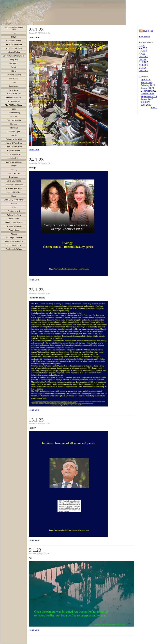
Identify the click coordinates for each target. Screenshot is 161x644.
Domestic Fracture (14, 98)
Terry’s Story (14, 230)
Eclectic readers (14, 151)
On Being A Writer (14, 75)
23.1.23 (36, 290)
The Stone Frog (14, 113)
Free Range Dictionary (14, 238)
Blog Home (145, 37)
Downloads (14, 177)
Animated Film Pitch (14, 188)
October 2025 (147, 94)
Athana (14, 234)
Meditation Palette (14, 158)
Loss (14, 82)
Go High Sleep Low (14, 226)
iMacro (14, 135)
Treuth (14, 67)
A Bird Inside (14, 219)
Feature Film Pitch (14, 192)
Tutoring (14, 169)
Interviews (14, 128)
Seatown (14, 116)
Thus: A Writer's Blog (14, 154)
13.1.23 (36, 420)
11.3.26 (143, 68)
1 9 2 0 (14, 204)
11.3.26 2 (144, 65)
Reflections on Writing (14, 223)
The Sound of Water (14, 147)
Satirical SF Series (14, 41)
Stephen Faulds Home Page (14, 28)
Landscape (14, 86)
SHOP (14, 37)
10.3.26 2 (144, 71)
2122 (14, 207)
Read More (34, 150)
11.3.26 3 (144, 62)
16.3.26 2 (144, 57)
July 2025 (146, 102)
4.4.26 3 (143, 48)
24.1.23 (36, 160)
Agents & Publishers (14, 143)
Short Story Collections (14, 241)
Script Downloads (14, 181)
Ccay (14, 109)
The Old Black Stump (14, 105)
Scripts (14, 166)
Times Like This (14, 173)
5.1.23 (35, 550)
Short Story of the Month (14, 200)
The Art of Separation (14, 44)
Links (14, 33)
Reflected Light (14, 132)
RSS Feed (146, 31)
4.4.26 (142, 54)
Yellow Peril (14, 79)
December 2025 (149, 91)
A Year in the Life (14, 94)
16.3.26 (143, 59)
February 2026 (148, 85)
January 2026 (147, 88)
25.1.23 (36, 29)
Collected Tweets (14, 120)
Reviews (14, 124)
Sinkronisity (14, 63)
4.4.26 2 (143, 51)
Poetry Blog (14, 60)
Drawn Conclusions (14, 162)
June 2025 (146, 105)
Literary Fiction (14, 52)
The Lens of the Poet (14, 245)
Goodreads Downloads (14, 185)
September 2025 (149, 96)
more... (154, 108)
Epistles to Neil (14, 211)
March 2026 (147, 82)
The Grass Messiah (14, 48)
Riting (14, 71)
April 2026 (146, 80)
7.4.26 (142, 45)
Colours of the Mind (14, 139)
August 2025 (147, 99)
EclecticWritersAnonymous (14, 56)
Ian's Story (14, 90)
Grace (14, 196)
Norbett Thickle (14, 101)
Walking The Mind (14, 215)
